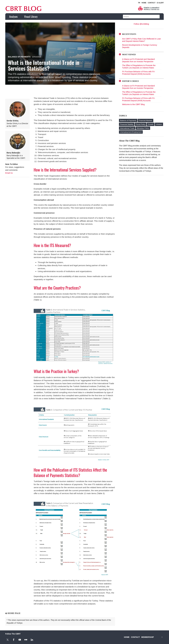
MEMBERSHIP (148, 637)
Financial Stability (127, 124)
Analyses (13, 17)
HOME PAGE (14, 613)
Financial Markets (145, 120)
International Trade (127, 128)
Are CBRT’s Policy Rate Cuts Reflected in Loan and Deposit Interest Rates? (142, 40)
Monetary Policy (143, 128)
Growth (151, 124)
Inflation (159, 124)
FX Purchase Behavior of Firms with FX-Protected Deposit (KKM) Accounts (139, 73)
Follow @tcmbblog (141, 24)
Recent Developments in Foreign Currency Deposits (140, 46)
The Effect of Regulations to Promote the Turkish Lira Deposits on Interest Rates (139, 67)
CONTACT (152, 3)
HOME (144, 3)
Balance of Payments (19, 57)
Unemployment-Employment (131, 132)
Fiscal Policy (141, 124)
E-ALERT (160, 3)
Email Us (9, 173)
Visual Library (31, 17)
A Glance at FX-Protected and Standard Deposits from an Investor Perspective (138, 60)
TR (139, 3)
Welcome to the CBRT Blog (133, 104)
